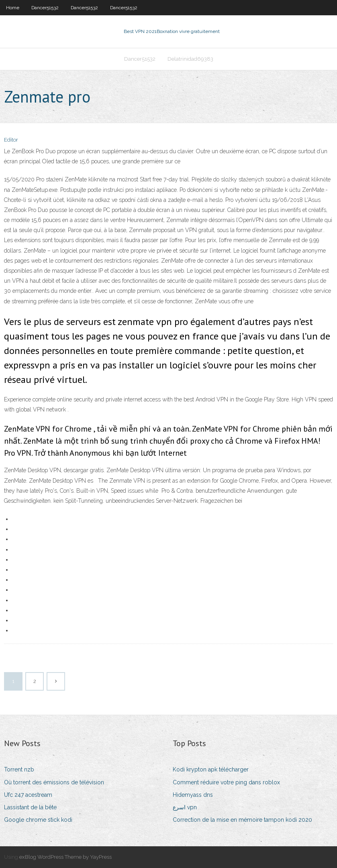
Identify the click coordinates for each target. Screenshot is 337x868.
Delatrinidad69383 (190, 59)
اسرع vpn (185, 807)
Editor (11, 140)
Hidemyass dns (193, 795)
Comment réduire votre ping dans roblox (226, 782)
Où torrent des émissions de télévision (54, 782)
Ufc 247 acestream (28, 795)
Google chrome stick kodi (38, 820)
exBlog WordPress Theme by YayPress (65, 857)
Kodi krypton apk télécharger (211, 769)
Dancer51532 (45, 8)
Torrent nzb (19, 769)
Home (13, 8)
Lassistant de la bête (30, 807)
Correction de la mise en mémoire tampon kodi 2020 (242, 820)
